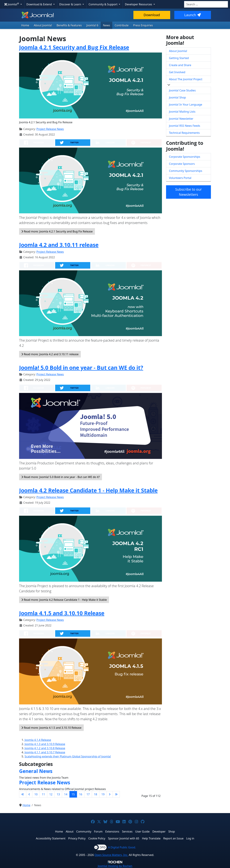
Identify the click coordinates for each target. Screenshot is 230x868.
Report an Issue (173, 838)
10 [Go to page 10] (36, 794)
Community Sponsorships (186, 171)
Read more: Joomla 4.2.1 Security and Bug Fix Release (57, 231)
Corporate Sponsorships (185, 157)
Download (152, 15)
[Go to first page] (23, 794)
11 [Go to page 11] (43, 794)
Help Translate (151, 838)
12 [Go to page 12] (51, 794)
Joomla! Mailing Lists (182, 112)
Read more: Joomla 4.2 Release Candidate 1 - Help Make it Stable (64, 600)
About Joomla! (43, 25)
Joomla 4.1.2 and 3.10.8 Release (45, 748)
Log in (190, 838)
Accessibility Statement (51, 838)
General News (36, 771)
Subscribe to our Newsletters (188, 192)
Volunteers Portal (180, 178)
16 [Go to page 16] (81, 794)
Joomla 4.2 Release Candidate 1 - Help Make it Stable (88, 490)
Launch (193, 15)
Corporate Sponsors (182, 164)
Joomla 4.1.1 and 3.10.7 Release (45, 752)
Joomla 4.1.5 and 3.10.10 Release (62, 613)
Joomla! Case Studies (182, 90)
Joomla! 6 (92, 25)
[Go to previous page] (29, 794)
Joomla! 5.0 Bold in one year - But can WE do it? (81, 368)
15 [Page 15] (73, 794)
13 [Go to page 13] (58, 794)
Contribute (122, 25)
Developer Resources (139, 4)
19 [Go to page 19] (103, 794)
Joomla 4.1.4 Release (38, 740)
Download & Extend (40, 4)
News (106, 25)
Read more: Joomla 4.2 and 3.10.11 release (50, 354)
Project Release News (50, 129)
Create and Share (180, 65)
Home (25, 25)
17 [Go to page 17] (88, 794)
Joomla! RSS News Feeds (185, 126)
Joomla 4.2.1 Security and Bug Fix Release (74, 47)
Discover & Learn (71, 4)
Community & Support (103, 4)
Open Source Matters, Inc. (111, 855)
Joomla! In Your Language (186, 105)
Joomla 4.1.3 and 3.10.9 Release (45, 744)
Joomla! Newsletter (181, 119)
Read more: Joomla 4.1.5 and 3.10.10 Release (51, 728)
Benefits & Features (69, 25)
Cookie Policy (97, 838)
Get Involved (177, 72)
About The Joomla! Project (186, 79)
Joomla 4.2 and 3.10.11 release (59, 245)
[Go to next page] (110, 794)
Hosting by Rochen (115, 866)
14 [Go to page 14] (66, 794)
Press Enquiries (143, 25)
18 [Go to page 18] (96, 794)
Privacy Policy (77, 838)
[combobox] (206, 4)
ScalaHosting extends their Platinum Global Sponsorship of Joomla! (68, 756)
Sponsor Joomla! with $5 (124, 838)
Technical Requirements (184, 133)
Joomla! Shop (177, 97)
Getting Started (179, 58)
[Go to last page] (116, 794)
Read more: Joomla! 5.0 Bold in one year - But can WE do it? (61, 477)
